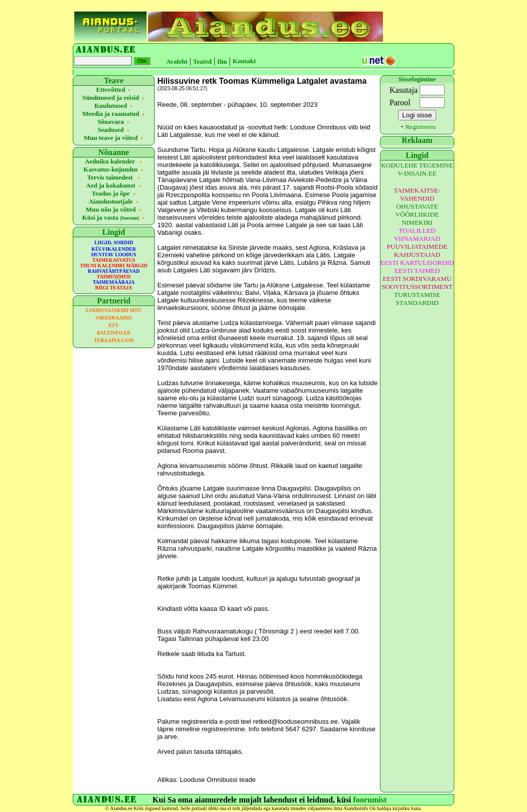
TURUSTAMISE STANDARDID (417, 299)
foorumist (370, 800)
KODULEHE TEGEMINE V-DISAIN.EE (417, 169)
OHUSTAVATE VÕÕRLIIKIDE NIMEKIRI (417, 214)
